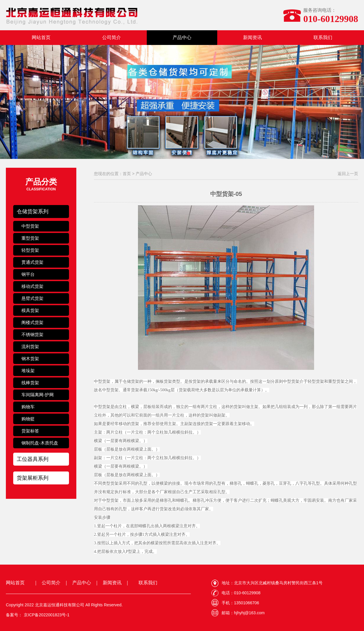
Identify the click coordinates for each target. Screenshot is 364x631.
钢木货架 (30, 359)
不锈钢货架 (32, 334)
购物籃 (28, 419)
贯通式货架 (32, 262)
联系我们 (323, 37)
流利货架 (30, 346)
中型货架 (30, 226)
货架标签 (30, 431)
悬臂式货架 (32, 298)
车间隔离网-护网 (38, 395)
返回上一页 (348, 174)
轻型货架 (30, 250)
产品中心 (182, 37)
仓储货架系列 (33, 212)
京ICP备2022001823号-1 (47, 615)
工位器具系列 (33, 459)
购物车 (28, 407)
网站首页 (41, 37)
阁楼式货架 (32, 322)
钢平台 (28, 274)
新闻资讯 (252, 37)
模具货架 (30, 310)
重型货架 (30, 238)
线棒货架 (30, 383)
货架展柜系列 (33, 478)
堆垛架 (28, 371)
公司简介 (112, 37)
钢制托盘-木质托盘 (40, 443)
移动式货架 (32, 286)
